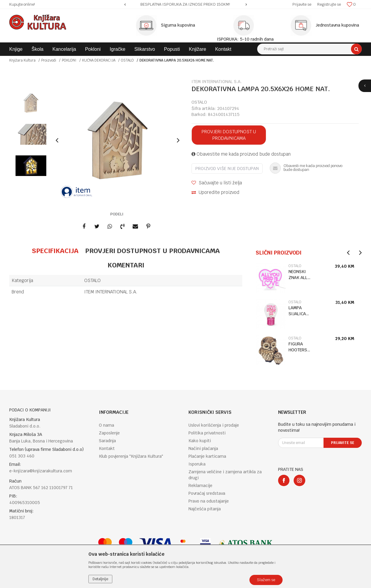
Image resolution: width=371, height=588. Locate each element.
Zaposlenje (109, 433)
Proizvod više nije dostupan (227, 169)
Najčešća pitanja (205, 509)
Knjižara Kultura (22, 60)
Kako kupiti (200, 441)
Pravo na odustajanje (209, 501)
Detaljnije (100, 579)
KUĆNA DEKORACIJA (99, 60)
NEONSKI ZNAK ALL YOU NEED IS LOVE (301, 275)
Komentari (126, 265)
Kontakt (107, 448)
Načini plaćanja (203, 448)
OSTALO (127, 60)
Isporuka (197, 464)
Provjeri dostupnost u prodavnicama (229, 135)
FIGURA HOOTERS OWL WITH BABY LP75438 (299, 347)
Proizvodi (49, 60)
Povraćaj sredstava (207, 493)
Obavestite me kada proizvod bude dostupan (241, 154)
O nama (106, 425)
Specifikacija (55, 251)
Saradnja (107, 441)
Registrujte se (329, 4)
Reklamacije (200, 486)
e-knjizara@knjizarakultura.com (41, 471)
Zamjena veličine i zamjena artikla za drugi (225, 475)
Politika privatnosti (207, 433)
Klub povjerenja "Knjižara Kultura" (131, 456)
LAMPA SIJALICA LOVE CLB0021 (297, 311)
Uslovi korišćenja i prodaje (214, 425)
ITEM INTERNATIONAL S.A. (111, 292)
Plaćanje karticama (207, 456)
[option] (185, 4)
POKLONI (69, 60)
